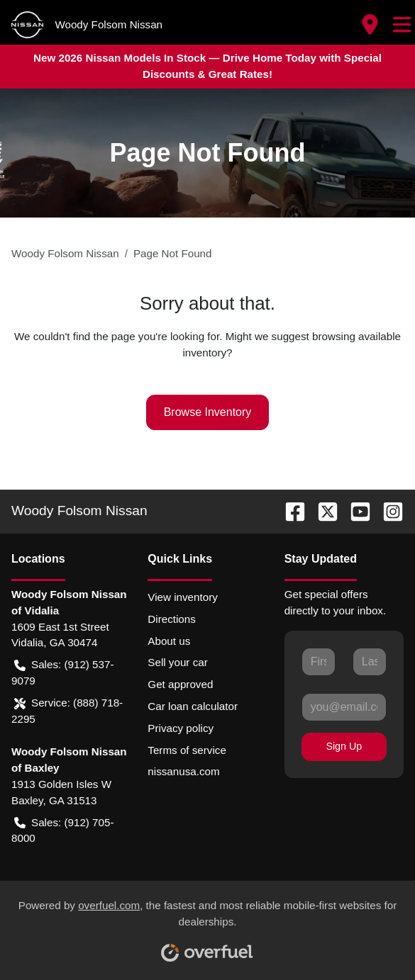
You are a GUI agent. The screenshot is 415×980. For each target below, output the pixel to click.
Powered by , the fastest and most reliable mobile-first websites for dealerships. (208, 925)
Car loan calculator (193, 706)
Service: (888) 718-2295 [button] (67, 710)
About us (169, 641)
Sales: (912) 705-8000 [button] (63, 830)
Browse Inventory (208, 412)
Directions (172, 619)
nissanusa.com (183, 771)
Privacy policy (181, 728)
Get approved (180, 684)
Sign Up (344, 746)
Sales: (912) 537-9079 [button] (63, 672)
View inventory (183, 597)
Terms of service (187, 750)
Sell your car (177, 662)
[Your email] (344, 707)
